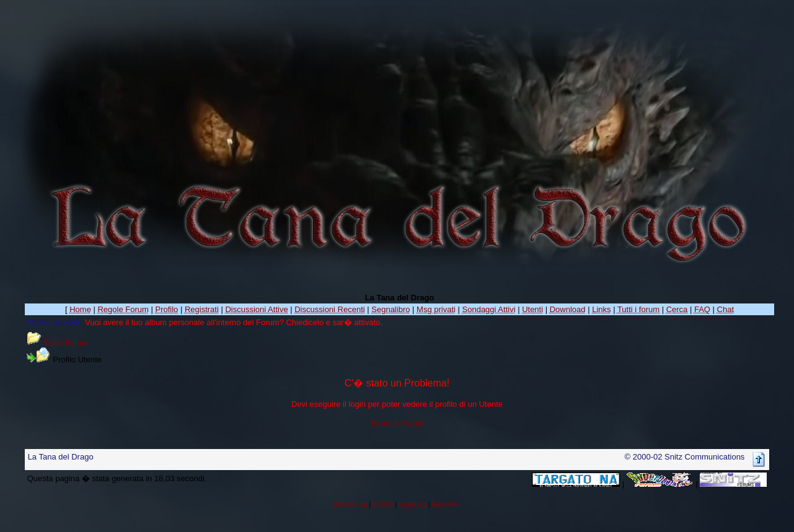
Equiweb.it (446, 504)
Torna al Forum (397, 423)
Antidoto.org (350, 504)
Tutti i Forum (66, 343)
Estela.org (412, 504)
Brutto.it (383, 504)
